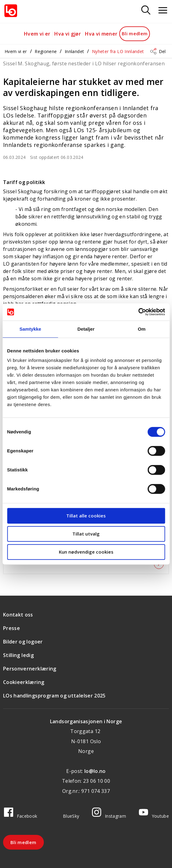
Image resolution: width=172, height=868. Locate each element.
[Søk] (146, 11)
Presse (11, 628)
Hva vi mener (101, 34)
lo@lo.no (95, 771)
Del (162, 51)
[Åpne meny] (163, 11)
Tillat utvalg (86, 534)
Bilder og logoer (23, 642)
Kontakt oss (18, 615)
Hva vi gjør (68, 34)
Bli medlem (135, 33)
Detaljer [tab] (86, 329)
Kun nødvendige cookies (86, 552)
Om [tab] (142, 329)
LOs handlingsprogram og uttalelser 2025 (54, 696)
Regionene (46, 51)
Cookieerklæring (24, 682)
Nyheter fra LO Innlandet (118, 51)
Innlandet (74, 51)
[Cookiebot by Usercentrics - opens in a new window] (138, 312)
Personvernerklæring (30, 669)
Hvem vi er (37, 34)
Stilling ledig (18, 655)
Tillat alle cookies (86, 516)
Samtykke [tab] (30, 329)
